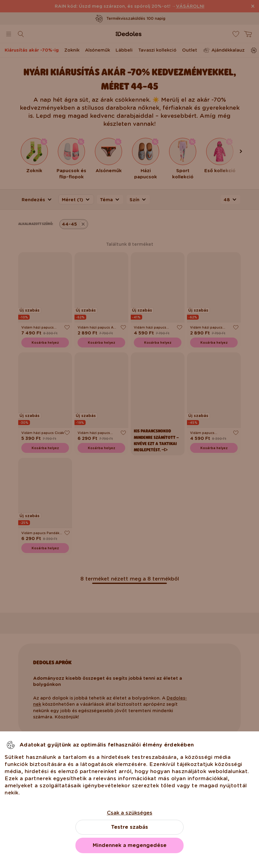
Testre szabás (129, 827)
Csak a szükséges (130, 813)
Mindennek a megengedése (130, 845)
